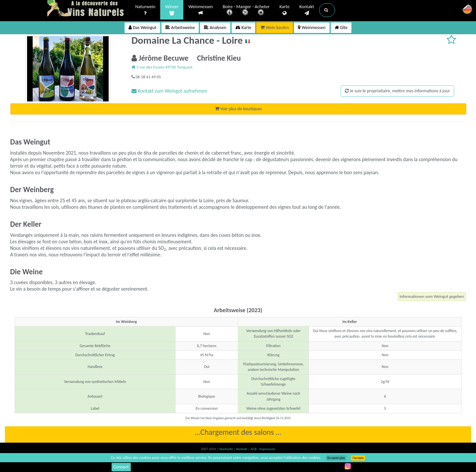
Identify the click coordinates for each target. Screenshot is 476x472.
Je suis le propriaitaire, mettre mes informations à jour (397, 91)
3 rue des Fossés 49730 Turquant (162, 67)
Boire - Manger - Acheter (246, 11)
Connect (121, 467)
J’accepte (358, 458)
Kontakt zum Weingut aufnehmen (169, 91)
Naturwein (146, 10)
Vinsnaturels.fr (88, 9)
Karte (284, 10)
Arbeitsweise (180, 28)
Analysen (215, 28)
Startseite (226, 449)
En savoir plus (336, 458)
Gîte (341, 28)
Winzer (172, 10)
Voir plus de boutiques (238, 109)
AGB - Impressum (263, 449)
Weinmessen (200, 10)
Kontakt (307, 10)
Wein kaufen (275, 28)
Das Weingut (142, 28)
